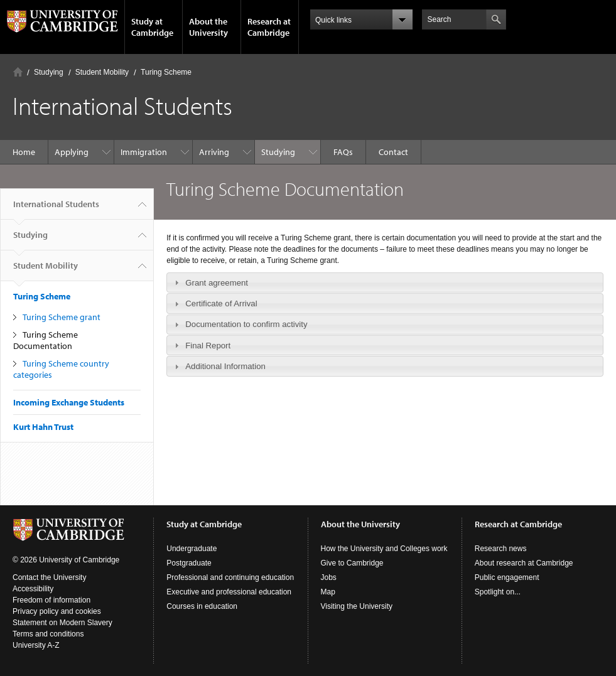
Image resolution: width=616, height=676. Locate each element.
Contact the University (49, 577)
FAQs (343, 152)
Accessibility (33, 589)
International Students (56, 209)
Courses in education (202, 606)
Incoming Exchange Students (69, 402)
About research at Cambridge (524, 563)
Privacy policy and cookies (57, 611)
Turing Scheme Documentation (46, 340)
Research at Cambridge (269, 27)
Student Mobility (102, 72)
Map (328, 592)
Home (18, 72)
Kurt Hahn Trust (43, 427)
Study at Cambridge (152, 27)
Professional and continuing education (230, 577)
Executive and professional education (229, 592)
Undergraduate (192, 549)
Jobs (329, 577)
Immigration (144, 152)
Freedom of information (51, 600)
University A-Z (36, 645)
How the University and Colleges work (384, 549)
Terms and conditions (48, 634)
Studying (49, 72)
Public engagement (507, 577)
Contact (393, 152)
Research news (501, 549)
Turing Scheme (166, 72)
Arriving (214, 152)
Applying (72, 152)
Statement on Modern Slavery (62, 623)
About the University (208, 27)
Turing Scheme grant (62, 317)
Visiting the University (357, 606)
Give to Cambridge (352, 563)
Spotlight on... (498, 592)
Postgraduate (189, 563)
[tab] (385, 282)
